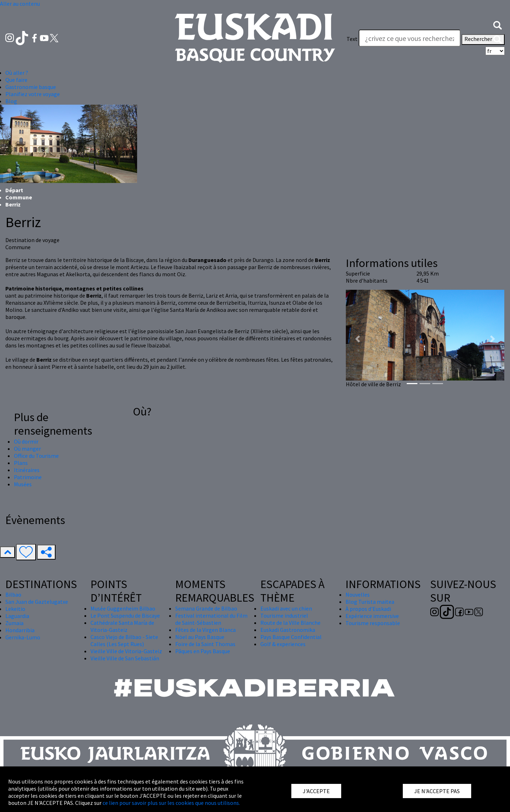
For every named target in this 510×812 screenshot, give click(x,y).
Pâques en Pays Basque (203, 651)
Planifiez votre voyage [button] (33, 94)
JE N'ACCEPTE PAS (437, 791)
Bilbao (13, 594)
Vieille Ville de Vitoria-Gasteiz (126, 651)
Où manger (27, 449)
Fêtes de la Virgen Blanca (205, 630)
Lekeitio (15, 609)
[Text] (410, 38)
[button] (498, 25)
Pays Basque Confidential (291, 637)
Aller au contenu (20, 4)
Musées (23, 484)
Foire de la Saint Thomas (205, 644)
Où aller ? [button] (17, 73)
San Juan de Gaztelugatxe (37, 602)
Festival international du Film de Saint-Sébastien (211, 619)
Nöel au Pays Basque (200, 637)
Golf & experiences (283, 644)
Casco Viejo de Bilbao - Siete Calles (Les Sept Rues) (124, 640)
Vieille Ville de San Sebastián (125, 658)
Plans (21, 463)
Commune (19, 197)
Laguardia (17, 616)
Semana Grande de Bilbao (206, 608)
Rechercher (483, 40)
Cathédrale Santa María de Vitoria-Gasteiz (122, 626)
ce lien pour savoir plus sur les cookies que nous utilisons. (171, 803)
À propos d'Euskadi (368, 609)
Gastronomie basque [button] (31, 87)
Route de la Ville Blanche (290, 623)
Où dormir (26, 441)
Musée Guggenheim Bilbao (123, 608)
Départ (14, 190)
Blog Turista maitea (370, 602)
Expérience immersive (372, 616)
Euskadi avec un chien (286, 608)
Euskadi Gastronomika (288, 630)
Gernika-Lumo (23, 637)
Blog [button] (11, 101)
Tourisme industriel (284, 615)
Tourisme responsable (373, 623)
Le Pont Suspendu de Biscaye (125, 615)
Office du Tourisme (36, 456)
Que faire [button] (16, 80)
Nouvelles (358, 594)
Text (352, 39)
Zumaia (14, 623)
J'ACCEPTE (316, 791)
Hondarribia (20, 630)
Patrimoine (28, 477)
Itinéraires (27, 470)
